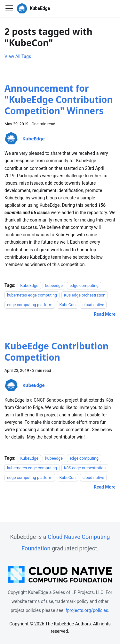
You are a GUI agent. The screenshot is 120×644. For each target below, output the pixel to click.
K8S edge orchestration (85, 468)
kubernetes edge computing (32, 295)
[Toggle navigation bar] (9, 8)
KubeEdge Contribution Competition (56, 351)
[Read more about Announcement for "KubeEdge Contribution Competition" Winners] (105, 314)
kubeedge (54, 285)
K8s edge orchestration (85, 295)
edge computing (84, 285)
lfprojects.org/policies (86, 610)
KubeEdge (29, 285)
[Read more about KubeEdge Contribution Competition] (105, 487)
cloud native (93, 305)
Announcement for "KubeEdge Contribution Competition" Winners (59, 99)
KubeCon (67, 305)
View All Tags (18, 56)
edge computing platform (30, 305)
